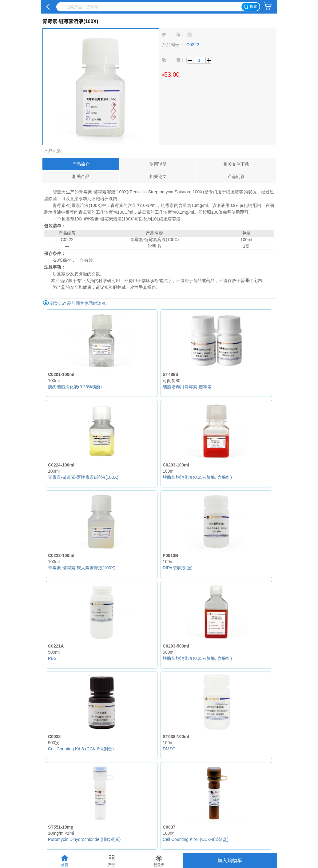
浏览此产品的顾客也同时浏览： (80, 303)
